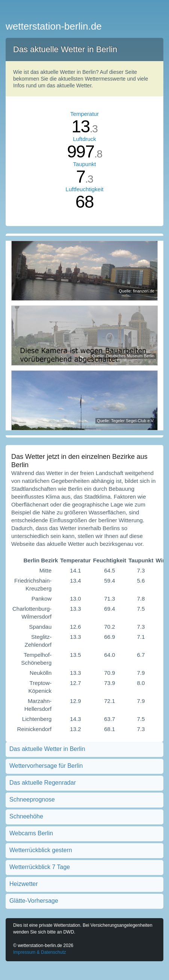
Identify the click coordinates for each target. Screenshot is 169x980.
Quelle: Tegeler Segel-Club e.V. (126, 421)
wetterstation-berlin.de (54, 26)
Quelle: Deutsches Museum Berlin (123, 356)
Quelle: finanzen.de (137, 291)
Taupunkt (85, 164)
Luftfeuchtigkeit (85, 189)
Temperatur (84, 114)
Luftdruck (84, 139)
